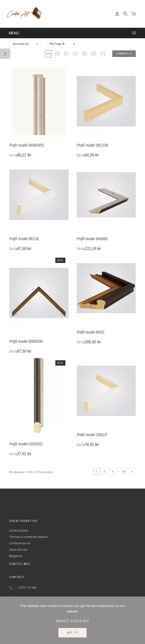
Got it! (73, 633)
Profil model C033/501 (26, 444)
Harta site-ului (18, 550)
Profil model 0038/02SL (27, 145)
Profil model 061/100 (92, 145)
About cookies (72, 621)
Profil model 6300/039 (26, 341)
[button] (48, 54)
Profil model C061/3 (92, 435)
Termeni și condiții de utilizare (28, 537)
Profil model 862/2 (90, 332)
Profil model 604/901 (92, 239)
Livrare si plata (19, 530)
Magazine (16, 556)
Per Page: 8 (57, 44)
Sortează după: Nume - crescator (26, 44)
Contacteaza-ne (20, 543)
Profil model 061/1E (24, 239)
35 (124, 471)
